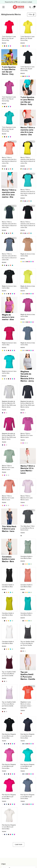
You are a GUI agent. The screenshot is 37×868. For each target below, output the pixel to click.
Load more (19, 844)
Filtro (31, 15)
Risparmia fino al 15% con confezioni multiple (18, 2)
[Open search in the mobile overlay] (30, 7)
